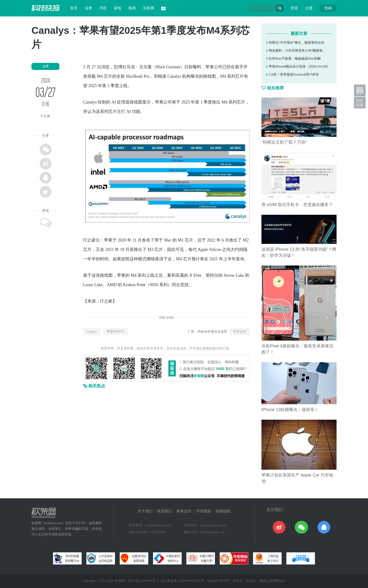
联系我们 (165, 511)
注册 (309, 8)
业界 (88, 8)
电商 (132, 8)
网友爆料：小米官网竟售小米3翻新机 (295, 51)
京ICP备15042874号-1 (143, 581)
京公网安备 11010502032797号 (182, 581)
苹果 (210, 67)
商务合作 (184, 511)
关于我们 (145, 511)
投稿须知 (223, 511)
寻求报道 (203, 511)
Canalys (92, 332)
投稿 (328, 8)
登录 (294, 8)
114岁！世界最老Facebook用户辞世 (293, 75)
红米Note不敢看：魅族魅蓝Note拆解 (293, 59)
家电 (118, 8)
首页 (74, 8)
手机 (103, 8)
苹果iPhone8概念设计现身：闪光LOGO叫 (297, 67)
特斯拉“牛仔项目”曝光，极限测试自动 (295, 43)
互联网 (149, 8)
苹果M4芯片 (115, 332)
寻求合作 (240, 332)
